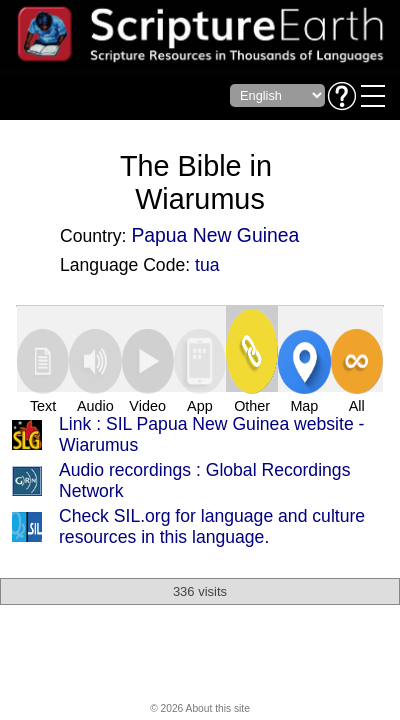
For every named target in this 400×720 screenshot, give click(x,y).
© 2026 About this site (200, 708)
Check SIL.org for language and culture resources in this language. (212, 526)
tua (207, 265)
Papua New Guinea (215, 235)
